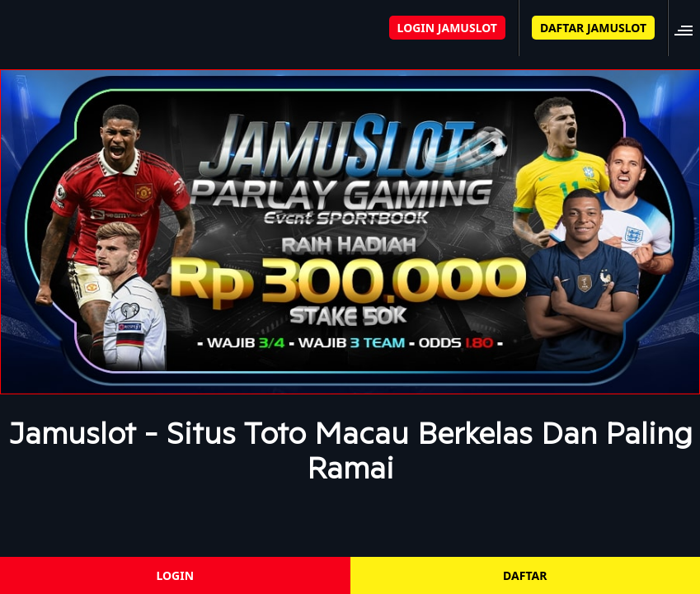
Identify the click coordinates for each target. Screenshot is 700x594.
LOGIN (175, 575)
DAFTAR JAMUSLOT (593, 28)
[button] (688, 28)
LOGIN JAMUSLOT (447, 28)
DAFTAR (525, 575)
